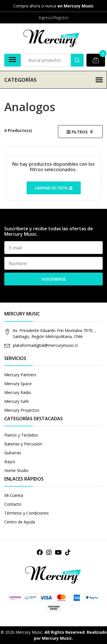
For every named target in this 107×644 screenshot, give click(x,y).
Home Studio (16, 470)
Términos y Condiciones (27, 513)
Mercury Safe (17, 401)
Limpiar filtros (54, 188)
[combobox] (54, 60)
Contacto (13, 504)
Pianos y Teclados (21, 435)
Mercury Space (18, 384)
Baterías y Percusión (23, 444)
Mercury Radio (18, 392)
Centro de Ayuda (20, 522)
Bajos (10, 462)
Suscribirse (54, 279)
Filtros (80, 132)
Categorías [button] (53, 80)
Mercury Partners (20, 375)
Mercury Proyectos (22, 410)
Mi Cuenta (14, 495)
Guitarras (13, 453)
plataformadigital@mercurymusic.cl (45, 345)
